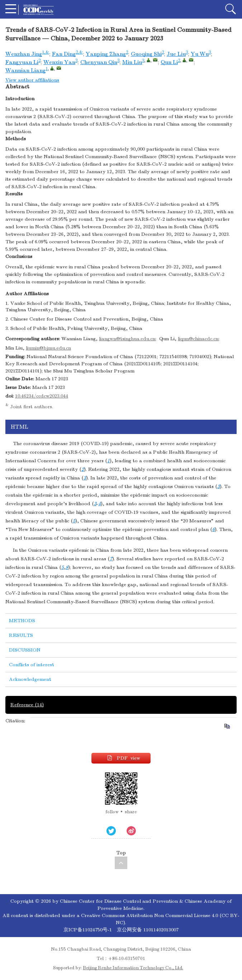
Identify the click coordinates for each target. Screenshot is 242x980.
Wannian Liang (25, 70)
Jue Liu (176, 54)
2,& (79, 52)
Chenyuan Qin (99, 62)
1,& (46, 52)
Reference (27, 705)
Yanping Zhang (106, 54)
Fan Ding (64, 54)
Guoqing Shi (146, 54)
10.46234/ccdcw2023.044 (42, 396)
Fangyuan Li (22, 62)
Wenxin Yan (59, 62)
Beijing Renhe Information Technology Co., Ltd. (133, 968)
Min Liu (132, 62)
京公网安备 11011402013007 (148, 930)
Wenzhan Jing (24, 54)
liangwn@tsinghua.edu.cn (127, 339)
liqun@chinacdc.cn (198, 339)
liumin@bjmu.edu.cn (48, 348)
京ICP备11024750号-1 (88, 930)
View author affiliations (32, 80)
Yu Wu (200, 54)
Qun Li (169, 62)
